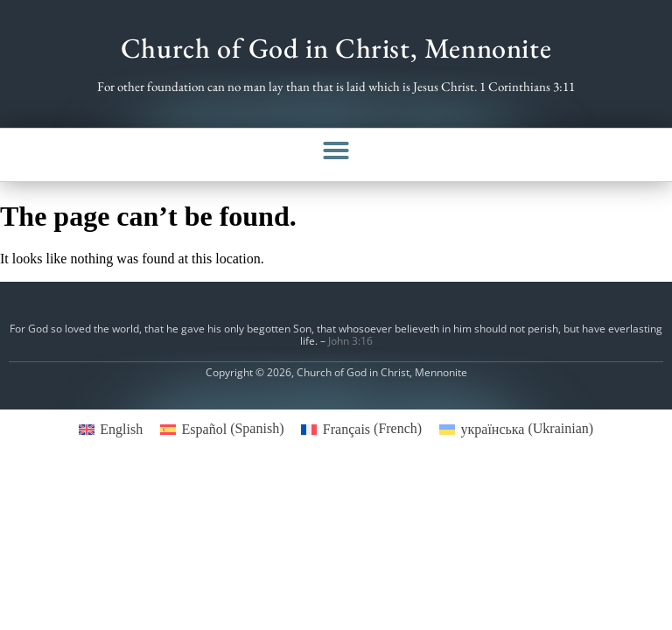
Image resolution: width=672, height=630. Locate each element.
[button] (336, 150)
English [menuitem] (121, 429)
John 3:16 (350, 341)
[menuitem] (111, 429)
